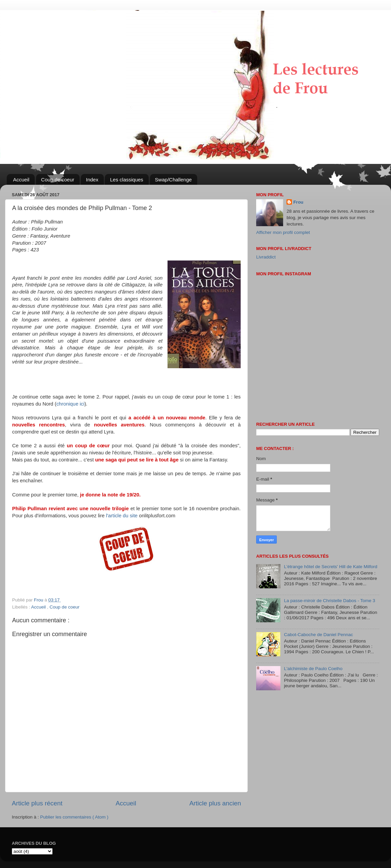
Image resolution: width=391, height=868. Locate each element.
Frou (298, 202)
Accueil (21, 180)
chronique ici (70, 404)
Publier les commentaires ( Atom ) (74, 817)
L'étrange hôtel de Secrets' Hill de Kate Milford (330, 567)
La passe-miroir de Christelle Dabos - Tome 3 (329, 601)
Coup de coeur (58, 180)
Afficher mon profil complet (283, 232)
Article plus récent (37, 803)
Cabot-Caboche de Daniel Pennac (318, 635)
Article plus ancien (215, 803)
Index (92, 180)
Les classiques (126, 180)
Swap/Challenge (173, 180)
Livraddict (266, 257)
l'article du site (122, 516)
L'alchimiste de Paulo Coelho (313, 669)
